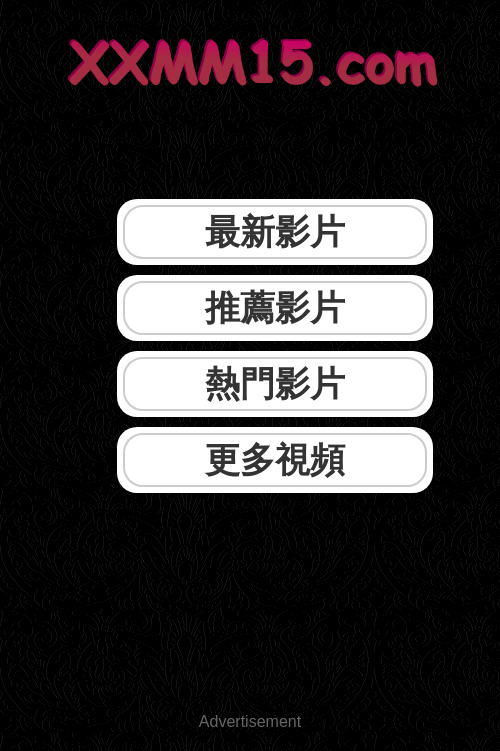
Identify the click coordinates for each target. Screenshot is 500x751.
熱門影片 (275, 383)
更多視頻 (275, 459)
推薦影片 (275, 307)
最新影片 (275, 231)
